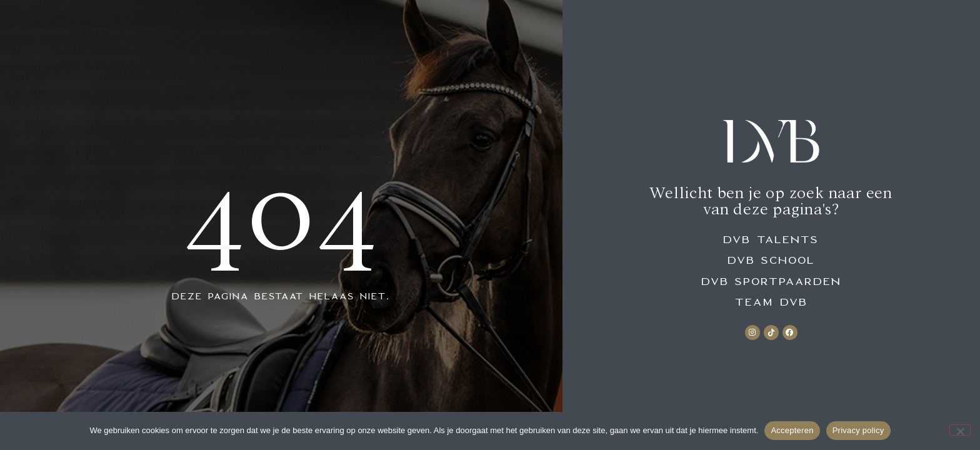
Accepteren (792, 430)
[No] (960, 430)
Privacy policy (858, 430)
